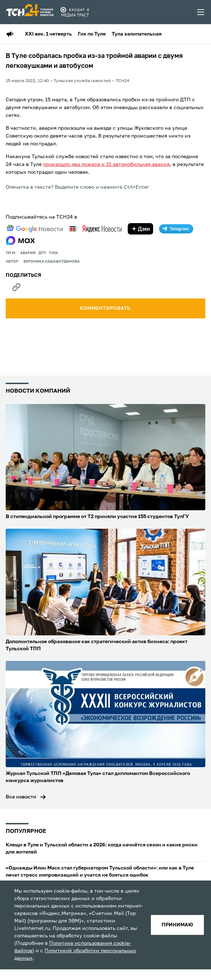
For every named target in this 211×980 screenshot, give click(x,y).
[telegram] (176, 229)
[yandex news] (95, 229)
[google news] (35, 229)
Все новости (21, 797)
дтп (42, 253)
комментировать (105, 308)
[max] (20, 241)
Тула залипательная (137, 34)
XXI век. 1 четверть (48, 34)
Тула (53, 253)
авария (28, 253)
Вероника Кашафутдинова (52, 262)
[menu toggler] (201, 12)
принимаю (177, 925)
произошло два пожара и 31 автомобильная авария (106, 165)
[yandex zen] (141, 229)
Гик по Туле (92, 34)
